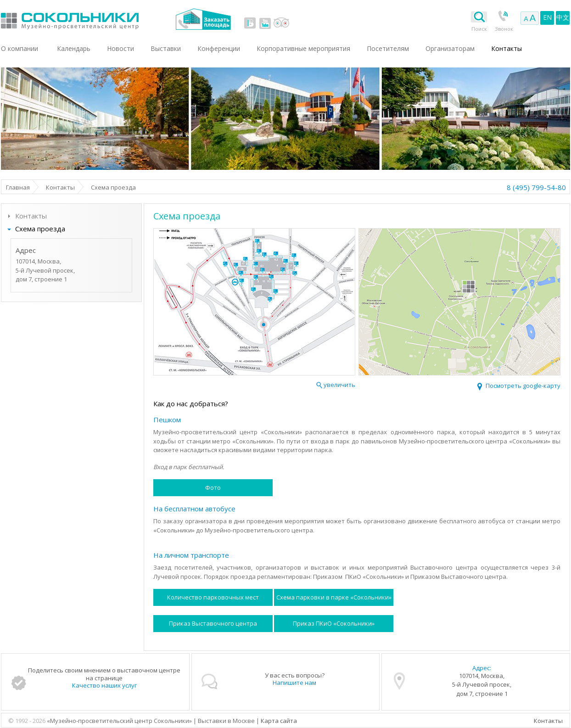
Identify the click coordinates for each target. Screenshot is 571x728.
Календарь (74, 48)
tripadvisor (281, 23)
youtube (265, 23)
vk (250, 23)
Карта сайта (279, 721)
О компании (20, 48)
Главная (18, 187)
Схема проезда (40, 229)
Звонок (504, 29)
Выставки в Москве (108, 19)
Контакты (60, 187)
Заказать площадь (203, 19)
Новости (120, 48)
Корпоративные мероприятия (303, 48)
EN (547, 17)
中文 (563, 17)
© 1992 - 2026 (28, 721)
